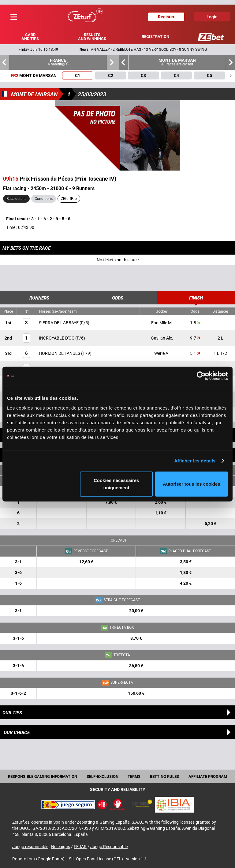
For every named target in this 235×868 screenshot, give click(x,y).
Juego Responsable (109, 847)
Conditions (44, 199)
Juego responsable (30, 847)
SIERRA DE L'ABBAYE (59, 323)
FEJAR (80, 847)
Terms (134, 776)
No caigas (61, 847)
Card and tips (30, 37)
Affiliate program (208, 776)
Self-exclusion (103, 776)
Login (212, 17)
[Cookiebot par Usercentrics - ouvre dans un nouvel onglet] (201, 376)
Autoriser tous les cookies (192, 484)
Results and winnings (92, 37)
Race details (16, 199)
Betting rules (164, 776)
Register (166, 17)
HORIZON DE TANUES (60, 353)
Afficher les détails (195, 461)
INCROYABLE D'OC (57, 338)
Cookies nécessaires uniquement (116, 484)
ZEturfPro (69, 199)
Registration (155, 37)
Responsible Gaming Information (43, 776)
